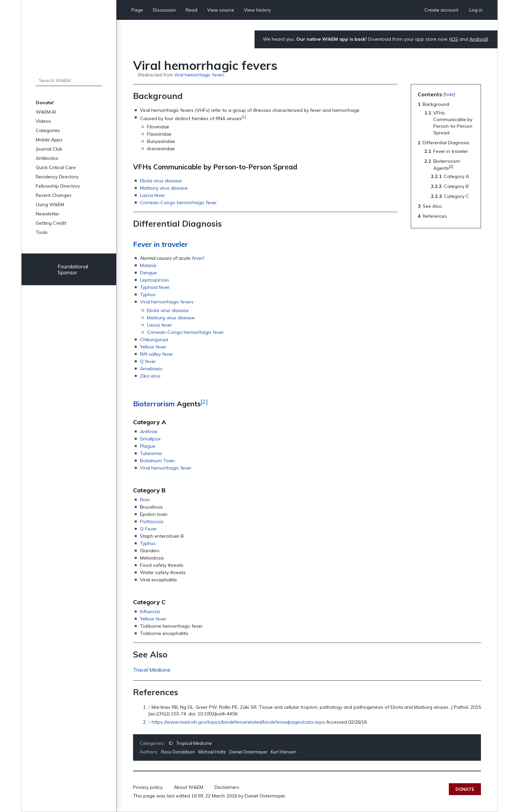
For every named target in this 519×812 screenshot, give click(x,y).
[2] (204, 401)
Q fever (148, 361)
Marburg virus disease (164, 188)
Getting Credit (51, 223)
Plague (148, 446)
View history (257, 10)
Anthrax (149, 431)
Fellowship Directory (58, 186)
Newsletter (47, 214)
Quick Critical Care (56, 167)
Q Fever (148, 529)
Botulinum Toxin (157, 461)
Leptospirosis (155, 280)
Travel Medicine (152, 670)
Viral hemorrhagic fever (199, 75)
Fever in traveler (161, 244)
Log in (476, 10)
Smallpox (150, 439)
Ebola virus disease (161, 181)
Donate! (45, 103)
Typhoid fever (155, 287)
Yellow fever (153, 347)
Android (478, 39)
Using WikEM (50, 204)
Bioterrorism (154, 404)
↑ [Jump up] (149, 707)
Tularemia (151, 453)
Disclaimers (227, 787)
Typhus (148, 294)
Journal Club (49, 149)
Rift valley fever (157, 354)
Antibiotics (47, 158)
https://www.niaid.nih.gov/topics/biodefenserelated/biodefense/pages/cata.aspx (238, 722)
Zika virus (150, 376)
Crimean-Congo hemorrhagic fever (178, 203)
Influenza (150, 611)
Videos (43, 121)
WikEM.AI (46, 112)
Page (137, 10)
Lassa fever (153, 195)
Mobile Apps (49, 140)
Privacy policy (148, 787)
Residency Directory (57, 177)
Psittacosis (152, 521)
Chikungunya (154, 339)
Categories (48, 130)
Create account (441, 10)
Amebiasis (151, 369)
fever (197, 258)
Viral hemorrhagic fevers (167, 302)
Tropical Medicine (194, 743)
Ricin (145, 500)
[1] (244, 117)
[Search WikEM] (69, 80)
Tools (42, 232)
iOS (454, 39)
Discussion (164, 10)
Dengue (148, 273)
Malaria (148, 265)
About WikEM (189, 787)
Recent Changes (54, 195)
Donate (465, 789)
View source (221, 10)
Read (191, 10)
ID (171, 743)
